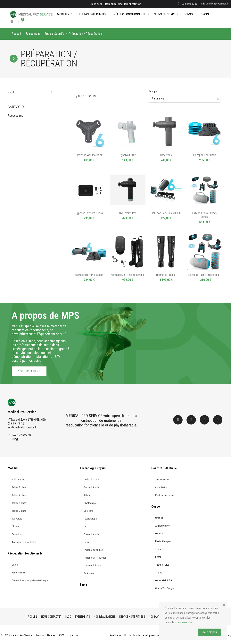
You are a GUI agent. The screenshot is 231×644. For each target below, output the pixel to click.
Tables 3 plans (19, 487)
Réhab (87, 495)
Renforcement (19, 573)
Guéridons (89, 573)
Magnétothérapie (92, 566)
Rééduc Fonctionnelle (131, 14)
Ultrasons (88, 511)
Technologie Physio (93, 14)
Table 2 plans (18, 480)
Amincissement (163, 480)
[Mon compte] (18, 21)
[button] (12, 21)
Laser (86, 542)
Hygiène (159, 533)
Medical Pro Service (22, 412)
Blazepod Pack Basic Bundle (166, 213)
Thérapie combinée (93, 550)
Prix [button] (11, 92)
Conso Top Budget (165, 588)
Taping (159, 573)
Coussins (16, 534)
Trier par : (154, 91)
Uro (85, 526)
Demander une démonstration (123, 4)
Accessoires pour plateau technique (30, 580)
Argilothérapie (162, 526)
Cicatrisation (162, 487)
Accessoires (15, 116)
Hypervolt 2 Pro (128, 213)
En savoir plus (185, 622)
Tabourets (17, 519)
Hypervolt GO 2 (128, 155)
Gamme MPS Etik (164, 580)
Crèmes (159, 518)
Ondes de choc (91, 480)
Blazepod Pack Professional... (205, 275)
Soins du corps (166, 14)
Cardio (15, 565)
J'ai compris (210, 632)
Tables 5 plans (19, 503)
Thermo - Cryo (162, 565)
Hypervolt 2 (166, 155)
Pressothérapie (91, 534)
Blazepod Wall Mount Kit (89, 155)
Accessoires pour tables (24, 542)
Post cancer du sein (165, 495)
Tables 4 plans (19, 495)
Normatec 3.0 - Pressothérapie (128, 275)
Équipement (33, 34)
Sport (205, 14)
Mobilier (64, 14)
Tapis (158, 549)
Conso (189, 14)
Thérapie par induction (95, 558)
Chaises (16, 526)
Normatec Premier (166, 275)
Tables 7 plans (19, 511)
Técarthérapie (90, 519)
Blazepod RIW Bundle (205, 155)
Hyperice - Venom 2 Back (89, 213)
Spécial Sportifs (54, 34)
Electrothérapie (91, 487)
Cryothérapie (90, 503)
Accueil (16, 34)
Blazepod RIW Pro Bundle (89, 275)
